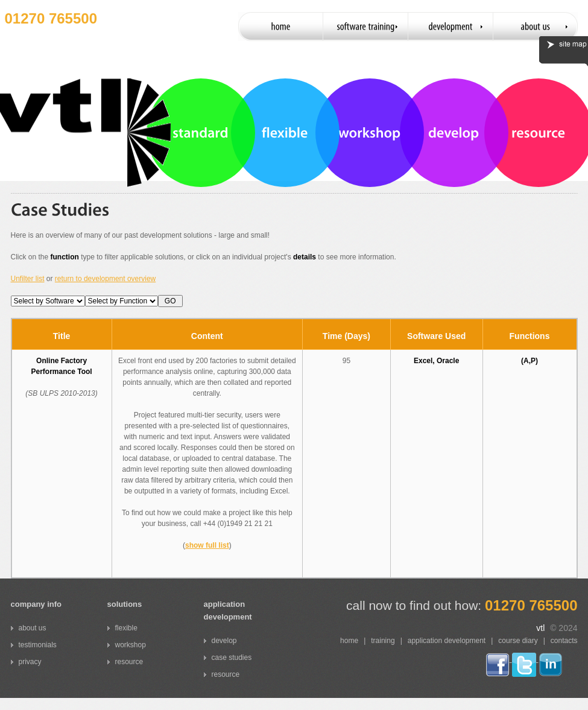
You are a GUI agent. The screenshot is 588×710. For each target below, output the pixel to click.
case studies (232, 658)
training (383, 641)
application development (447, 641)
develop (224, 641)
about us (33, 628)
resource (129, 662)
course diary (518, 641)
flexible (126, 628)
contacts (564, 641)
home (349, 641)
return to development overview (105, 279)
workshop (131, 645)
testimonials (38, 645)
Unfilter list (28, 279)
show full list (207, 545)
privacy (30, 662)
